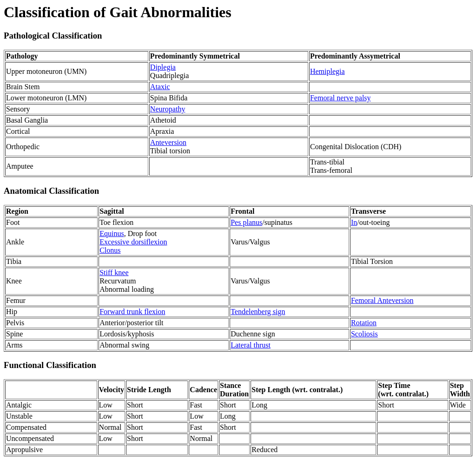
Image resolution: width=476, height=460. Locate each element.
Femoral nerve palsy (340, 98)
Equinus (112, 233)
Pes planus (246, 222)
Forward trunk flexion (132, 312)
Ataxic (160, 87)
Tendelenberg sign (258, 312)
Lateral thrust (251, 345)
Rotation (364, 323)
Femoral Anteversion (382, 300)
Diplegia (163, 67)
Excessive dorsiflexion (133, 242)
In (354, 222)
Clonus (110, 250)
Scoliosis (364, 334)
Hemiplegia (327, 71)
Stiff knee (114, 273)
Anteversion (168, 142)
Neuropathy (168, 109)
